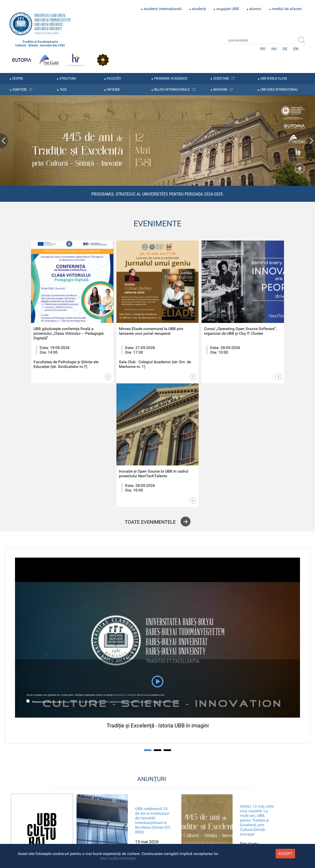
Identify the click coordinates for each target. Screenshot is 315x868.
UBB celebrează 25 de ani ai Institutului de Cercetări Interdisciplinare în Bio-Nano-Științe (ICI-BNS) (153, 685)
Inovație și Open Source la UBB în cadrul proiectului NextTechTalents (266, 320)
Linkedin (168, 821)
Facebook (136, 821)
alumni (255, 9)
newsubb (220, 90)
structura (68, 79)
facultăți (114, 79)
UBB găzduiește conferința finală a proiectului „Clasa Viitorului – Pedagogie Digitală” (43, 322)
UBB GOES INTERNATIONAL (279, 90)
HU (274, 49)
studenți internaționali (163, 9)
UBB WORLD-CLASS (274, 79)
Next (311, 141)
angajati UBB (228, 9)
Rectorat (98, 829)
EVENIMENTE (157, 224)
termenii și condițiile (125, 560)
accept (285, 854)
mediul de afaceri (287, 9)
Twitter (147, 821)
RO (263, 49)
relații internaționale (172, 90)
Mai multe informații (118, 858)
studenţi (199, 9)
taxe (63, 90)
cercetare (221, 79)
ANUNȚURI (152, 644)
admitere (20, 90)
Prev (4, 141)
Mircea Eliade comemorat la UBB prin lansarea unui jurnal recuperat (117, 320)
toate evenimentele (150, 387)
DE (285, 49)
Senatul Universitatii (88, 823)
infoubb (113, 90)
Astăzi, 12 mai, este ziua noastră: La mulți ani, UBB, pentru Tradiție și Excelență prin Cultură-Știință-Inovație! (257, 685)
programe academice (171, 79)
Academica (179, 821)
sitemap (98, 818)
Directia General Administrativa (78, 834)
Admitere (97, 839)
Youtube (157, 821)
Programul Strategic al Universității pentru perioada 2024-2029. (158, 194)
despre (18, 79)
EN (296, 49)
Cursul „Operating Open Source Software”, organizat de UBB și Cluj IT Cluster (192, 322)
